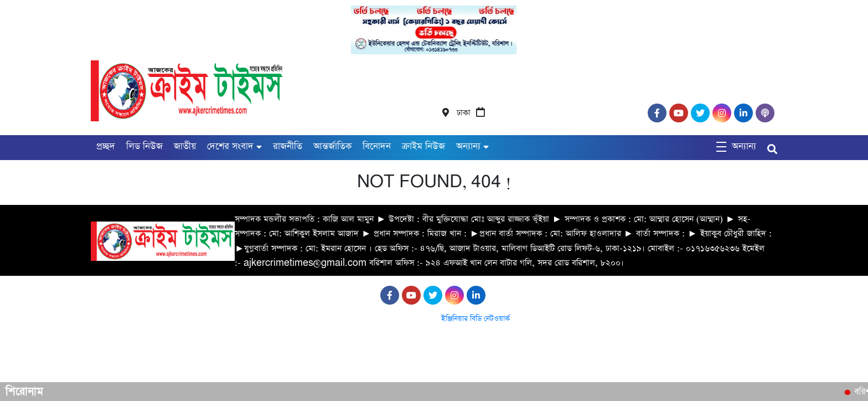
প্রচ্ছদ (106, 146)
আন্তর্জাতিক (332, 146)
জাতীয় (185, 146)
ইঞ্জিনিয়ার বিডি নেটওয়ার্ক (476, 319)
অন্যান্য (468, 146)
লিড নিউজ (144, 146)
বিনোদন (377, 146)
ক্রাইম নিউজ (423, 146)
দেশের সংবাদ (230, 146)
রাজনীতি (288, 146)
